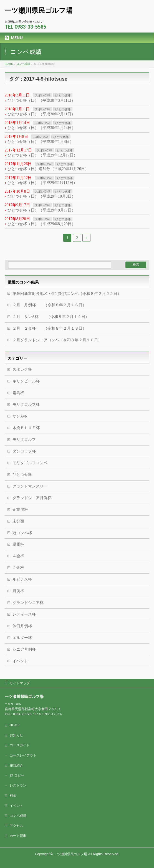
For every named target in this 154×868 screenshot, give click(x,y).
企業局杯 (20, 510)
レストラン (18, 785)
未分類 (18, 521)
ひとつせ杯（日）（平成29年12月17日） (42, 155)
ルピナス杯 (22, 579)
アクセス (16, 826)
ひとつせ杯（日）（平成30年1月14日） (41, 128)
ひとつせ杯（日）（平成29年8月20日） (41, 224)
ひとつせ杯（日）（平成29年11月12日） (42, 183)
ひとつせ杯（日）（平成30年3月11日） (41, 100)
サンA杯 (20, 416)
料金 (13, 795)
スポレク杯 (43, 95)
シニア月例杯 (24, 649)
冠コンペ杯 (22, 533)
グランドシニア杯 (28, 603)
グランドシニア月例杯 (32, 498)
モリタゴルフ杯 (26, 405)
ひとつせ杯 (63, 95)
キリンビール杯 (26, 381)
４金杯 (18, 556)
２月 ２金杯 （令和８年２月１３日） (49, 328)
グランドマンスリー (30, 486)
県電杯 (18, 544)
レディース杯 (24, 614)
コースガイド (20, 745)
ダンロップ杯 (24, 451)
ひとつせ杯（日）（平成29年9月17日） (41, 210)
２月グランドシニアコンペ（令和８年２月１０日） (57, 340)
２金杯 (18, 568)
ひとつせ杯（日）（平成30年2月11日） (41, 114)
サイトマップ (20, 683)
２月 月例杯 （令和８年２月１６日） (49, 305)
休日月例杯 (22, 626)
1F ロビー (17, 775)
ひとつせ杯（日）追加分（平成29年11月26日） (48, 169)
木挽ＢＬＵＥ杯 (26, 428)
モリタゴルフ (24, 440)
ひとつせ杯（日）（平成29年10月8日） (41, 196)
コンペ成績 (18, 816)
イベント (20, 661)
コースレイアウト (23, 755)
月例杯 (18, 591)
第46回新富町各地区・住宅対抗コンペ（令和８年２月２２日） (67, 294)
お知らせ (16, 735)
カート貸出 (18, 836)
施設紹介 (16, 765)
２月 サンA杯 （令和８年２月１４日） (51, 317)
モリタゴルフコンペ (30, 463)
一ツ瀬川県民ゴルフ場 (39, 10)
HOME (15, 725)
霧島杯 (18, 393)
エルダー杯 (22, 638)
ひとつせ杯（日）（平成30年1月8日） (41, 142)
